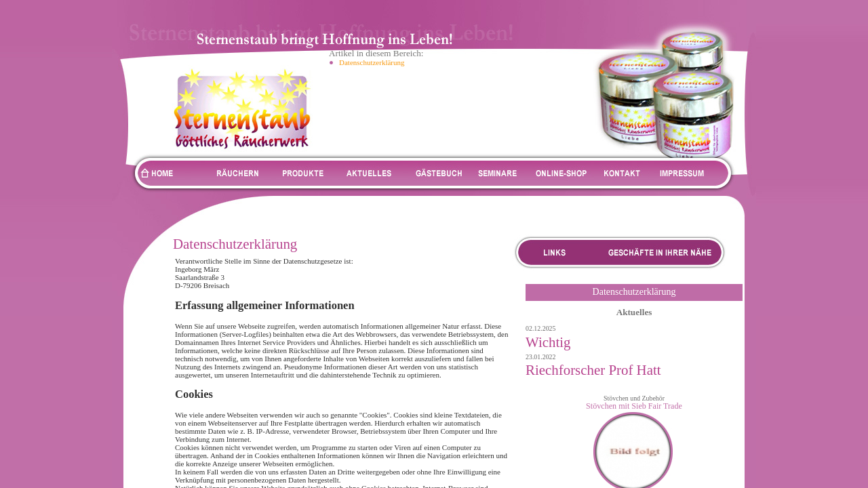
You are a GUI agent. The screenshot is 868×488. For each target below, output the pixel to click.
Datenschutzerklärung (372, 62)
